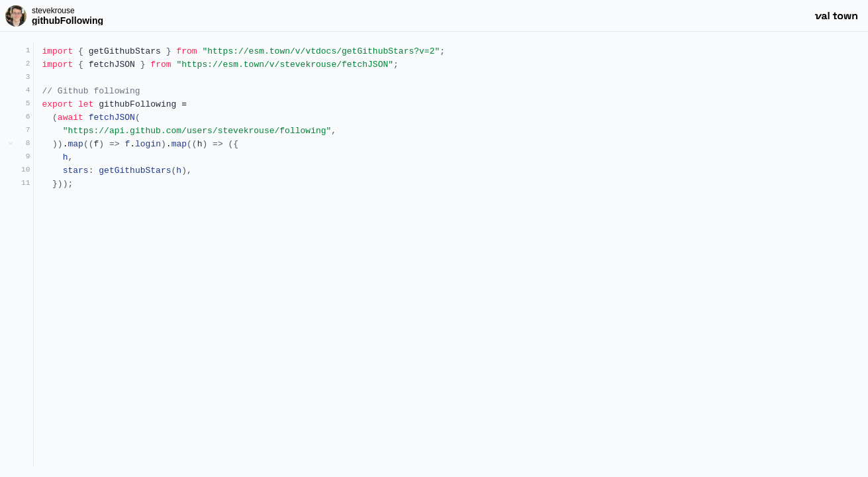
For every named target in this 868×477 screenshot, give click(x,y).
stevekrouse (53, 11)
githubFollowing (68, 21)
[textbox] (451, 254)
